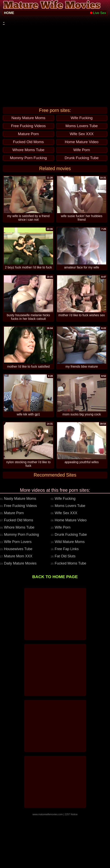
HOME (9, 13)
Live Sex (98, 13)
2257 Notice (71, 867)
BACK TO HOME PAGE (55, 629)
